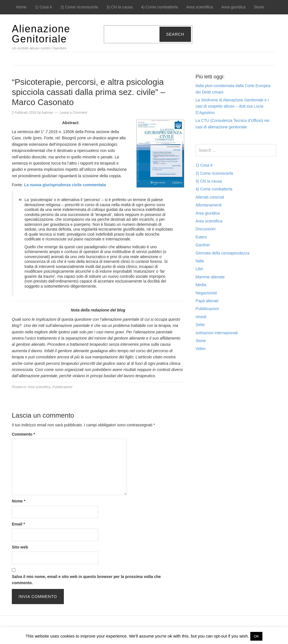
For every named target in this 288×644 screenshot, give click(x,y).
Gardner (203, 245)
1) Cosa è (43, 7)
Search (175, 34)
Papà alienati (207, 301)
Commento (23, 434)
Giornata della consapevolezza (222, 253)
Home (21, 7)
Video (201, 349)
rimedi (201, 317)
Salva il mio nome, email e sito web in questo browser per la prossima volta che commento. (86, 580)
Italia (200, 261)
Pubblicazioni (62, 387)
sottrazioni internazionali (217, 333)
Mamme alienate (210, 277)
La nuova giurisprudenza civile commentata (65, 185)
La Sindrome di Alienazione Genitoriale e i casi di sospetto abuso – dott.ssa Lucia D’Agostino (232, 106)
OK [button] (256, 636)
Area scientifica (200, 7)
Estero (201, 237)
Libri (199, 269)
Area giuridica (233, 7)
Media (201, 285)
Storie (259, 7)
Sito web (20, 547)
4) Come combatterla (160, 7)
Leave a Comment (73, 113)
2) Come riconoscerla (79, 7)
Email (18, 524)
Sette (200, 325)
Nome (19, 501)
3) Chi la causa (119, 7)
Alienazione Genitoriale (41, 34)
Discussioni (205, 229)
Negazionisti (206, 293)
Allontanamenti (209, 205)
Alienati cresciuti (210, 197)
